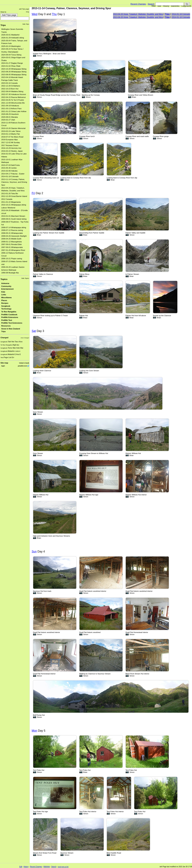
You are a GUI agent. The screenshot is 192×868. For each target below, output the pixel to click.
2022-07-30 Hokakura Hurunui (14, 94)
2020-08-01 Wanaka (10, 117)
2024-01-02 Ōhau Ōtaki (11, 66)
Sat (34, 331)
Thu (54, 14)
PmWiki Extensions (10, 317)
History (166, 6)
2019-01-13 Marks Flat (10, 134)
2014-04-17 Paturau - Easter (13, 174)
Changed (4, 338)
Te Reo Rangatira (9, 312)
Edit (159, 6)
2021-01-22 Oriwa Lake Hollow (14, 111)
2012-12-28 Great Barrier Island (14, 196)
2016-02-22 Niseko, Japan (12, 151)
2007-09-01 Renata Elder (12, 244)
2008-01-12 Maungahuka (12, 242)
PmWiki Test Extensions (12, 323)
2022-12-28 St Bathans (11, 86)
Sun (34, 552)
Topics (4, 279)
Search (151, 4)
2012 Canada (7, 199)
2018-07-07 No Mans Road (12, 137)
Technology (6, 309)
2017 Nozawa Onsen (10, 145)
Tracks (4, 32)
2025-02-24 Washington (11, 46)
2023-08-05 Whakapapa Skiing (14, 75)
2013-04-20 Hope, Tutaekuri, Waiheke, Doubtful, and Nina (138, 14)
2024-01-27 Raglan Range (12, 63)
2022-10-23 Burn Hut (10, 89)
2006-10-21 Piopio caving (12, 259)
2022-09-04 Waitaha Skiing (12, 91)
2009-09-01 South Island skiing (14, 219)
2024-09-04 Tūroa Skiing (11, 55)
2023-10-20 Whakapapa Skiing (14, 69)
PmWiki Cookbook (9, 315)
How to (3, 12)
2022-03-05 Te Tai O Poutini (13, 100)
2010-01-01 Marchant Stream (13, 216)
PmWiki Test (7, 320)
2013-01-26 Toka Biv (10, 193)
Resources (6, 326)
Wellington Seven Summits (12, 29)
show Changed (25, 338)
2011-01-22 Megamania (11, 202)
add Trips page (24, 9)
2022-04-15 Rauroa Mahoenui (13, 97)
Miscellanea (6, 297)
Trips (3, 25)
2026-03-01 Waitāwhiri (10, 35)
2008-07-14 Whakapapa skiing (14, 227)
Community (6, 286)
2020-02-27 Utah (8, 120)
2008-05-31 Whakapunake (12, 233)
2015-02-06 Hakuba (9, 171)
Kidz (3, 292)
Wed (34, 14)
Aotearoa (5, 283)
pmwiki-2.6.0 (22, 366)
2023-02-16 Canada (9, 83)
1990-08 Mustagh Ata (10, 273)
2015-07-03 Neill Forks (11, 165)
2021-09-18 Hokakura (10, 106)
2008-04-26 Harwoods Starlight (14, 236)
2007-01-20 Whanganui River (13, 250)
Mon (34, 731)
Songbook (6, 306)
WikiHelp (47, 867)
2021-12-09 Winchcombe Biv (13, 103)
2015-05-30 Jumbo (9, 168)
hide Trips (26, 24)
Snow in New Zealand (11, 329)
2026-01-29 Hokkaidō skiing (13, 38)
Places (4, 300)
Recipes (5, 303)
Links (4, 295)
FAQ (27, 12)
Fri (33, 193)
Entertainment (7, 289)
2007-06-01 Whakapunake (12, 247)
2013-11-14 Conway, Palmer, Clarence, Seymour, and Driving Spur (14, 182)
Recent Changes (138, 4)
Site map (4, 363)
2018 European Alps (10, 140)
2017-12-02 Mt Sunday (11, 142)
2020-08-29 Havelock (10, 114)
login (3, 366)
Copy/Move (186, 6)
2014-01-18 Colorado (10, 176)
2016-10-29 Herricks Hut (11, 148)
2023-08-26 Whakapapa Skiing (14, 72)
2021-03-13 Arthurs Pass (11, 108)
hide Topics (25, 278)
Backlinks (175, 6)
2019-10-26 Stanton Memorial (13, 128)
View (153, 6)
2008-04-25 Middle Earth (11, 239)
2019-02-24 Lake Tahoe (11, 131)
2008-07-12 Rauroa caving (12, 230)
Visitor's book (24, 363)
